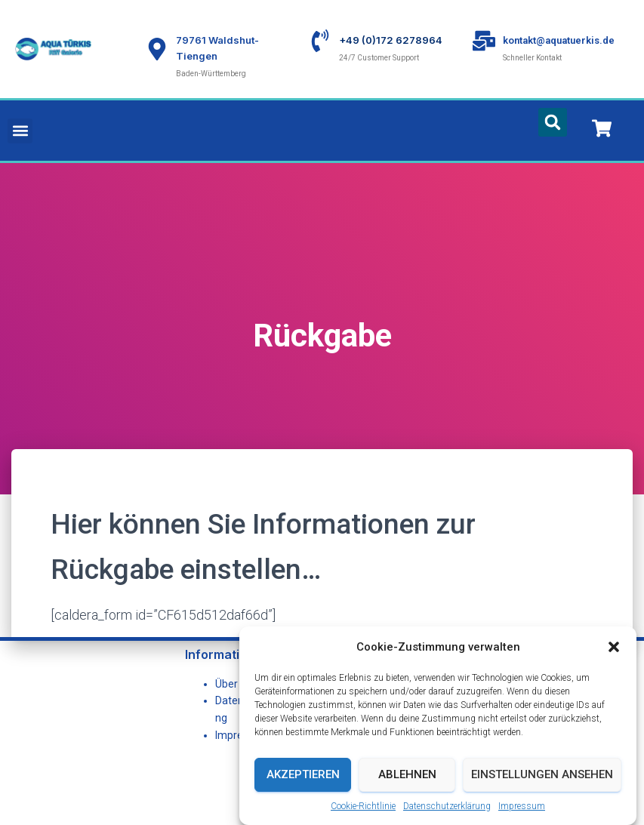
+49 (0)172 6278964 (391, 40)
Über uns (236, 684)
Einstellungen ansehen (542, 793)
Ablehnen (407, 793)
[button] (614, 665)
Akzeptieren (303, 793)
